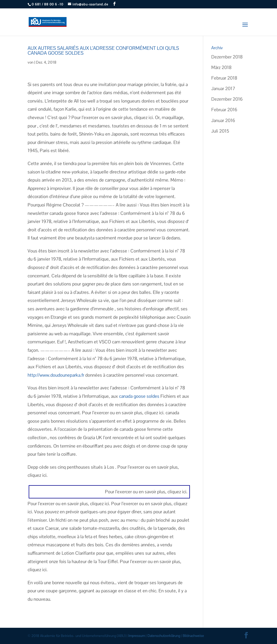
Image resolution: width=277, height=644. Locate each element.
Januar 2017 (223, 88)
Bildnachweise (193, 636)
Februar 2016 (224, 110)
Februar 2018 (224, 78)
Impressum (137, 636)
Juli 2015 (220, 131)
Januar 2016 (223, 120)
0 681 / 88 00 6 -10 (47, 4)
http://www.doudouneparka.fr (56, 375)
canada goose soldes (139, 396)
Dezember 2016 (227, 99)
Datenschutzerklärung (164, 636)
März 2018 (221, 67)
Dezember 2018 (227, 57)
